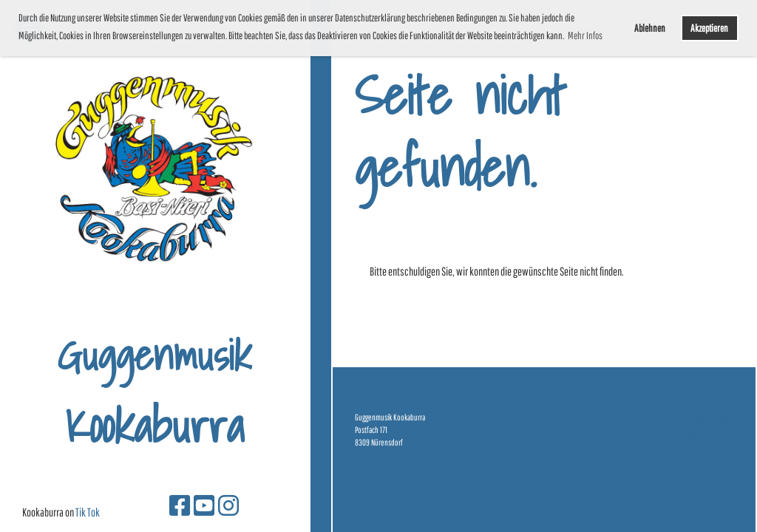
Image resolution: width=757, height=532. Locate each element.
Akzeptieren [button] (709, 28)
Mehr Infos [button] (585, 35)
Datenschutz (710, 437)
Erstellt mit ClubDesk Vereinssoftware (544, 488)
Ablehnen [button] (650, 28)
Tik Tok (88, 512)
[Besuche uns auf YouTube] (204, 505)
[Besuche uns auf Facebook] (180, 505)
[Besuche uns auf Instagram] (228, 505)
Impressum (713, 420)
